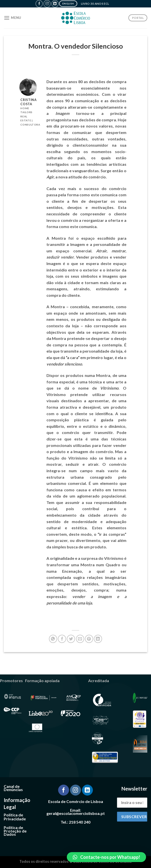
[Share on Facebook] (62, 639)
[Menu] (12, 18)
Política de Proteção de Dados (15, 831)
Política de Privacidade (15, 817)
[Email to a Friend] (80, 639)
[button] (106, 857)
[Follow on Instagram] (47, 4)
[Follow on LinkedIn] (55, 4)
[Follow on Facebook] (39, 4)
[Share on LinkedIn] (98, 639)
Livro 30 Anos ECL (95, 4)
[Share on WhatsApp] (53, 639)
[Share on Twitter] (71, 639)
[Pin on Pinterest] (89, 639)
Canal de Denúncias (13, 788)
